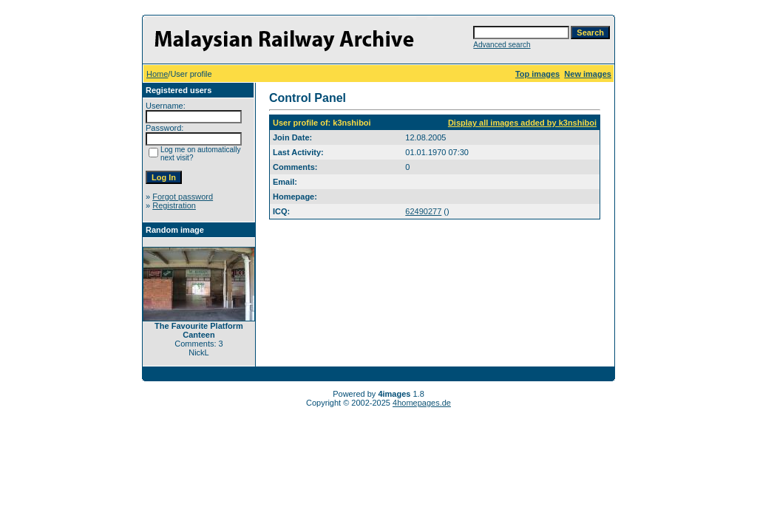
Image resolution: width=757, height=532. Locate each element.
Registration (174, 205)
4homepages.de (422, 403)
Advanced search (502, 45)
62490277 (423, 211)
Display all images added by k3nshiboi (522, 123)
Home (157, 74)
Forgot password (183, 197)
